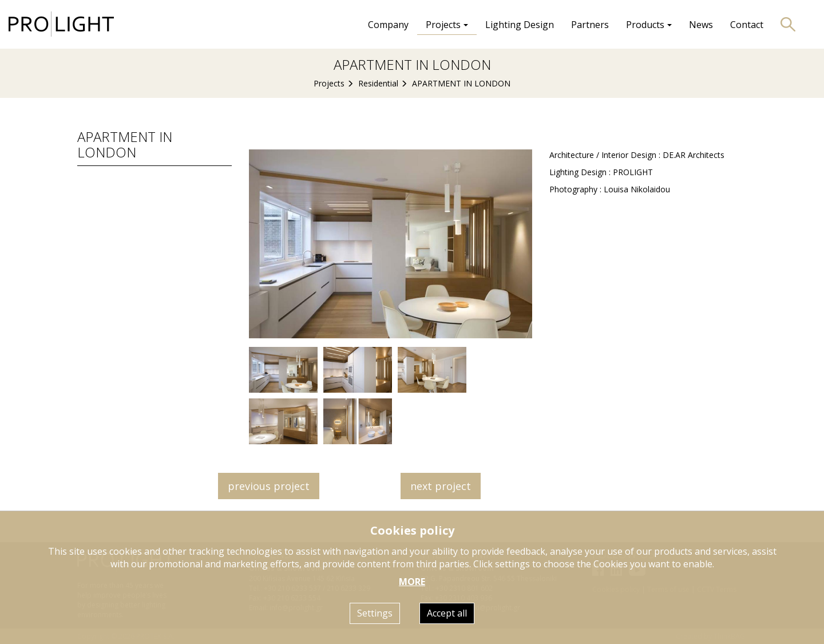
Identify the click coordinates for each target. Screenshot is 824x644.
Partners (590, 25)
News (701, 25)
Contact (747, 25)
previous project (269, 486)
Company (388, 25)
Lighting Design (520, 25)
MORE (412, 582)
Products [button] (649, 25)
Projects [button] (447, 25)
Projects (329, 83)
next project (441, 486)
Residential (378, 83)
